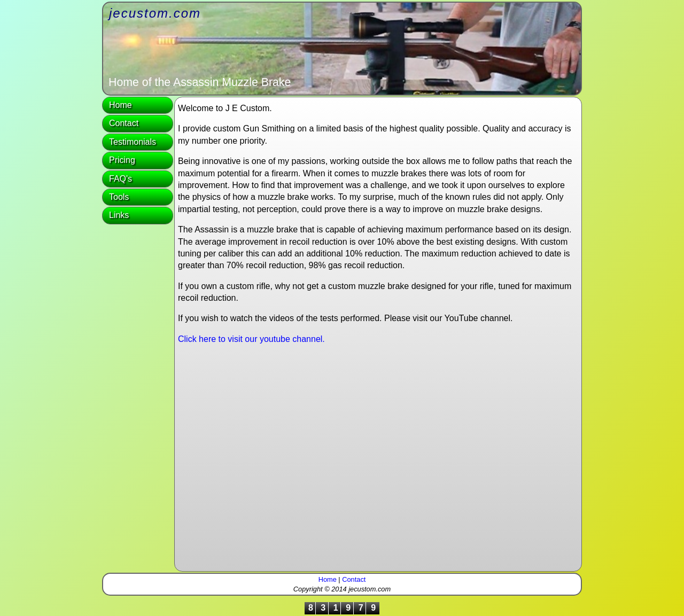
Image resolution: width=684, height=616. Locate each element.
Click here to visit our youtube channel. (251, 339)
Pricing (122, 160)
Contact (124, 123)
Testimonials (133, 142)
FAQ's (121, 179)
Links (119, 215)
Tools (119, 197)
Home (121, 105)
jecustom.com (155, 13)
